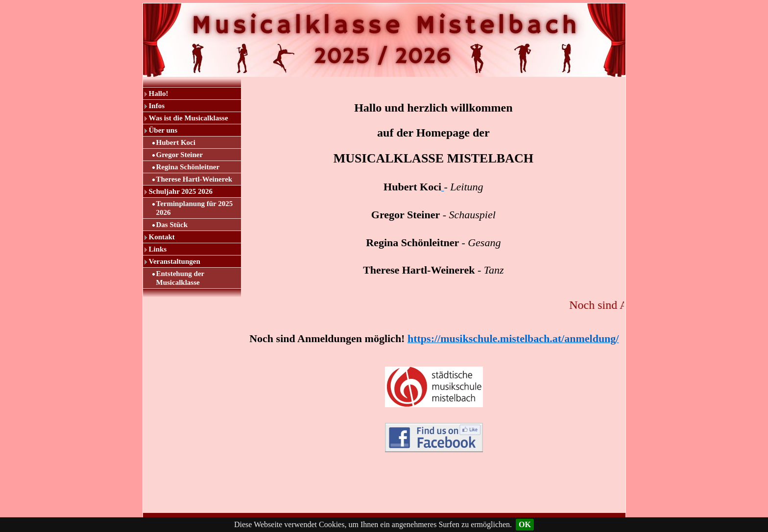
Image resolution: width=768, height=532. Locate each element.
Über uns (163, 130)
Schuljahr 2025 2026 (181, 191)
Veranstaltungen (175, 261)
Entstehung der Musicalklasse (180, 278)
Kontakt (162, 237)
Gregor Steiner (180, 155)
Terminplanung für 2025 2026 (195, 208)
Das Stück (172, 225)
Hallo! (159, 93)
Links (158, 249)
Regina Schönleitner (188, 167)
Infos (157, 106)
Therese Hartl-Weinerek (194, 179)
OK (525, 524)
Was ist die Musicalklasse (189, 118)
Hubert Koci (176, 142)
